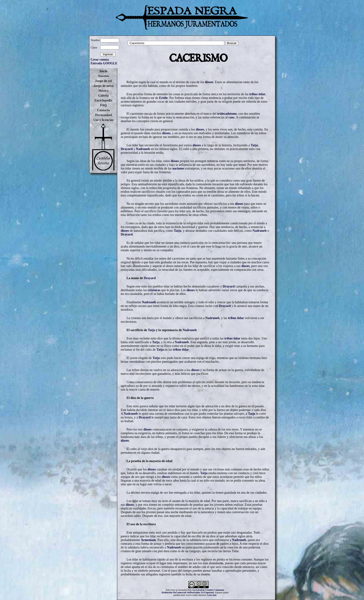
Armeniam (148, 540)
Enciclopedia (103, 100)
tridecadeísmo (227, 114)
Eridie (163, 98)
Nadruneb (143, 149)
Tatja (254, 145)
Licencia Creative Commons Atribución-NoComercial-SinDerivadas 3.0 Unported (193, 591)
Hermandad (103, 115)
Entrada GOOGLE (104, 63)
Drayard (127, 149)
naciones (178, 168)
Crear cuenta (100, 60)
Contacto (103, 110)
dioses (209, 82)
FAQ (103, 105)
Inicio (103, 71)
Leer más (212, 595)
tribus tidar (257, 94)
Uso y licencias (103, 120)
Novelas (103, 76)
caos (231, 117)
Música (104, 91)
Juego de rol (103, 81)
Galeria (103, 96)
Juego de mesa (103, 86)
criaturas (154, 290)
